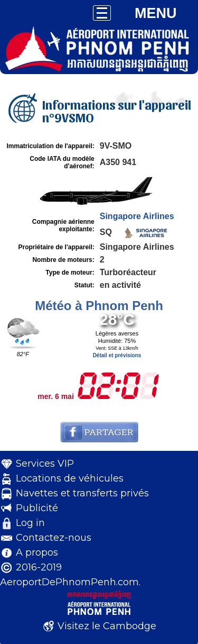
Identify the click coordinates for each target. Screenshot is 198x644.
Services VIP (45, 464)
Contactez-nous (54, 538)
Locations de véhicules (70, 478)
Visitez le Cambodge (107, 626)
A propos (37, 552)
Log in (30, 523)
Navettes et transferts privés (82, 493)
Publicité (37, 508)
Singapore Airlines (137, 216)
